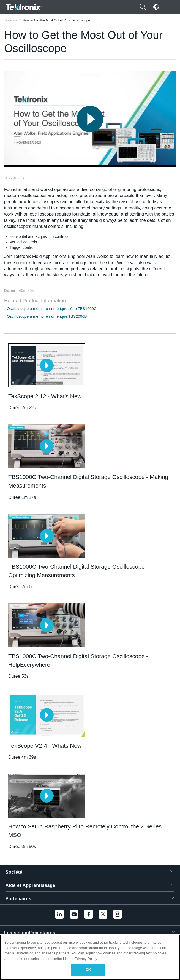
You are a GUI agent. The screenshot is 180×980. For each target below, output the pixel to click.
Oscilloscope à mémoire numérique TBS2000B (47, 316)
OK (88, 970)
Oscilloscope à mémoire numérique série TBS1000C (52, 309)
